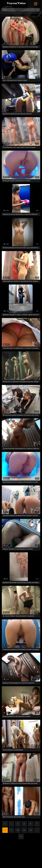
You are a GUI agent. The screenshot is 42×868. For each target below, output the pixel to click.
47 (21, 837)
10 (18, 830)
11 (24, 830)
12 (31, 830)
